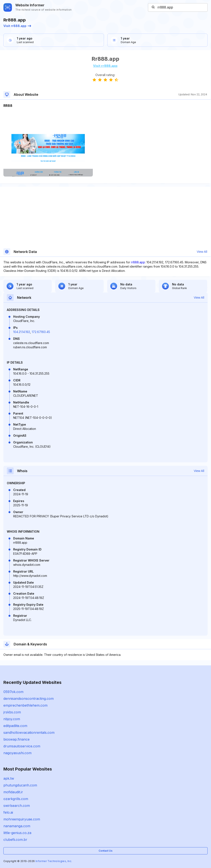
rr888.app (138, 262)
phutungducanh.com (20, 785)
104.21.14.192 (22, 332)
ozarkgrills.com (16, 799)
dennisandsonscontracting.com (29, 699)
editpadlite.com (15, 726)
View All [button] (202, 252)
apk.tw (9, 778)
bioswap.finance (17, 739)
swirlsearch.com (17, 806)
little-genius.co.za (17, 833)
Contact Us (105, 851)
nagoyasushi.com (17, 753)
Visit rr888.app (17, 26)
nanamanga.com (17, 826)
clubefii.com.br (15, 840)
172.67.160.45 (41, 332)
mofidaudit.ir (13, 792)
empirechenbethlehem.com (25, 705)
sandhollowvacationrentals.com (29, 733)
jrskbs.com (12, 712)
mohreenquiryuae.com (22, 819)
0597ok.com (13, 692)
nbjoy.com (12, 719)
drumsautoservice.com (22, 746)
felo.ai (8, 812)
